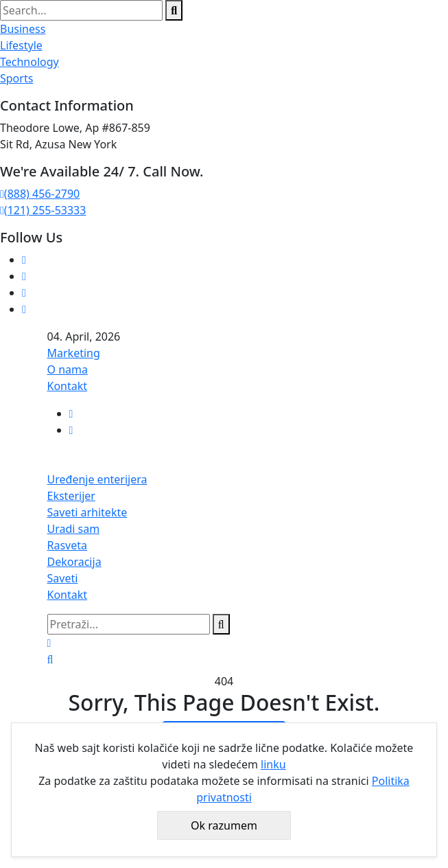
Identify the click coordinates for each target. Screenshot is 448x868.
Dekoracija (74, 562)
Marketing (74, 353)
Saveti (63, 578)
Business (23, 29)
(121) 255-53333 (43, 210)
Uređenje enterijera (97, 479)
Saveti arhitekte (87, 512)
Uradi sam (74, 529)
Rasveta (68, 545)
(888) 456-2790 (40, 194)
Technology (30, 62)
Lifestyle (21, 45)
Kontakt (68, 386)
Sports (16, 78)
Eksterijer (71, 496)
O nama (68, 369)
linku (273, 764)
